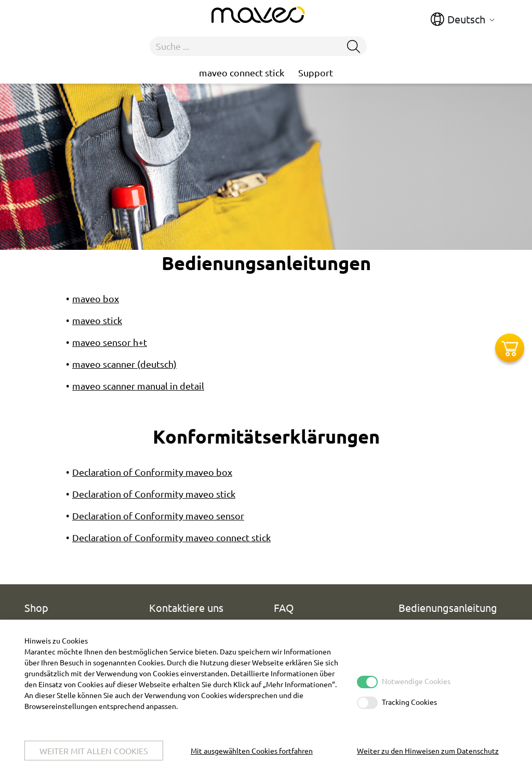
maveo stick (97, 320)
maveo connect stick (242, 72)
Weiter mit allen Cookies (94, 751)
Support (316, 72)
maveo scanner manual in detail (138, 386)
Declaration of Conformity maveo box (152, 472)
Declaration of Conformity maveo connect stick (171, 537)
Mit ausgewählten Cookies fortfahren (252, 751)
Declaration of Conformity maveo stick (154, 494)
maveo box (96, 298)
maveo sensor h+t (110, 342)
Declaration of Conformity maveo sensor (158, 516)
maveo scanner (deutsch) (124, 364)
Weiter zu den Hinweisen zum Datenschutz (428, 751)
